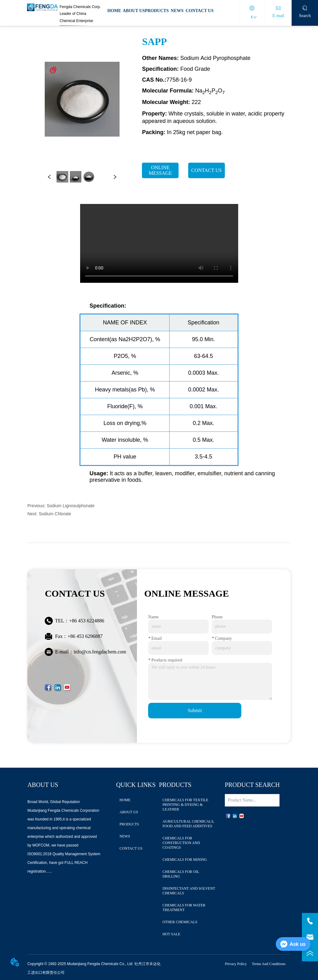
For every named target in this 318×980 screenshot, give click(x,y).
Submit (195, 710)
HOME (114, 11)
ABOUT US (134, 11)
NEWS (177, 11)
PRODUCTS (157, 11)
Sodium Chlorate (55, 514)
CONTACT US (200, 11)
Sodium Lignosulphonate (70, 506)
